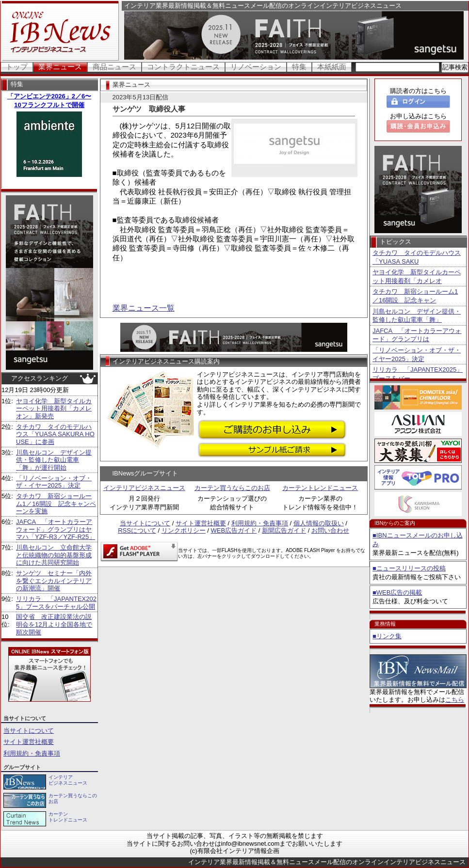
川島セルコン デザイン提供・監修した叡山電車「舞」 (417, 316)
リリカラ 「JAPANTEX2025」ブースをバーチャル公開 (56, 603)
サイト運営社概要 (29, 742)
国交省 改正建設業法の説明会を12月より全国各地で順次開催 (54, 624)
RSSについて (137, 530)
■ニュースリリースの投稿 (409, 568)
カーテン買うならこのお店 (232, 488)
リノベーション (256, 67)
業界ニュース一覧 (144, 308)
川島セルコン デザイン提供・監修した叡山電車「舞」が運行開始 (54, 460)
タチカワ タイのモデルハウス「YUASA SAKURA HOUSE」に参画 (55, 434)
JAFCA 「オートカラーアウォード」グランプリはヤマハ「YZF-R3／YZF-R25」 (56, 529)
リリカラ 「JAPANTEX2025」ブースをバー (418, 374)
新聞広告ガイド (284, 530)
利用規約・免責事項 (32, 753)
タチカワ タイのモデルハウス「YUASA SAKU (417, 257)
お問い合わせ (330, 530)
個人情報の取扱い (319, 523)
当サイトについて (29, 731)
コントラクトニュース (183, 67)
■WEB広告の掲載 (397, 592)
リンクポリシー (184, 530)
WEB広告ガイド (234, 530)
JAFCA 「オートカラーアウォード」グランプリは (417, 335)
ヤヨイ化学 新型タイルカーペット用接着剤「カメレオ (417, 276)
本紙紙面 (332, 67)
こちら (455, 700)
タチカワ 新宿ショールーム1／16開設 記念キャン (415, 296)
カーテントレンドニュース (320, 488)
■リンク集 (387, 636)
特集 (299, 67)
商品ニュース (114, 67)
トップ (17, 67)
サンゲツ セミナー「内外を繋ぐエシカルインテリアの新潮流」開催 (54, 581)
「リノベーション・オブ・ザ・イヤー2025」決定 (54, 482)
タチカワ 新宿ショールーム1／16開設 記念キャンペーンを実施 (56, 504)
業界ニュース (60, 67)
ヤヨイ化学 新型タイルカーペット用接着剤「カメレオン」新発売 (54, 409)
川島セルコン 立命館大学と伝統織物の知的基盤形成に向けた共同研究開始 (54, 555)
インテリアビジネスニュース (144, 488)
